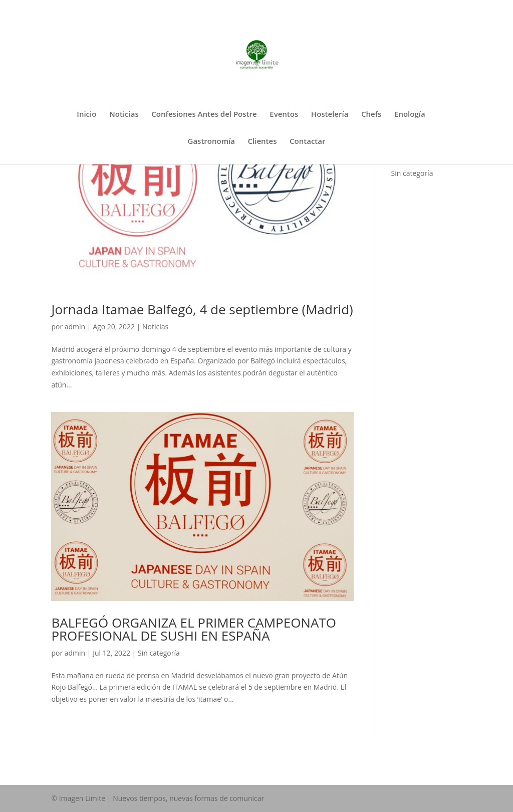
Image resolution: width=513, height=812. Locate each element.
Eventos (284, 115)
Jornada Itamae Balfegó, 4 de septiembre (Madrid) (202, 309)
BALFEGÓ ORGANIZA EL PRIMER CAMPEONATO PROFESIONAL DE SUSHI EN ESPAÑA (194, 629)
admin (75, 327)
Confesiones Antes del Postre (204, 115)
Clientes (263, 142)
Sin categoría (159, 653)
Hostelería (330, 115)
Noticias (124, 115)
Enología (410, 115)
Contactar (307, 142)
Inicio (86, 115)
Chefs (371, 115)
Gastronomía (211, 142)
